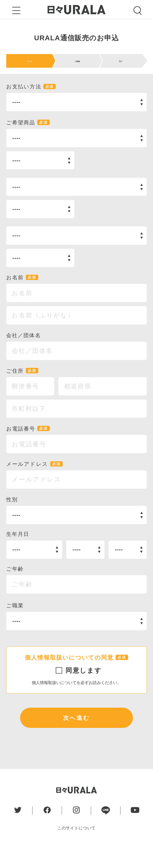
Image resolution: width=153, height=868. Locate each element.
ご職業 (15, 625)
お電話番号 (28, 448)
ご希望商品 (28, 142)
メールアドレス (34, 484)
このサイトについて (77, 847)
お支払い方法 (31, 106)
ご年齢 (15, 588)
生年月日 (18, 554)
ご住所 (22, 390)
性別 (12, 519)
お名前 (22, 297)
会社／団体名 (24, 355)
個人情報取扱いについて (54, 702)
